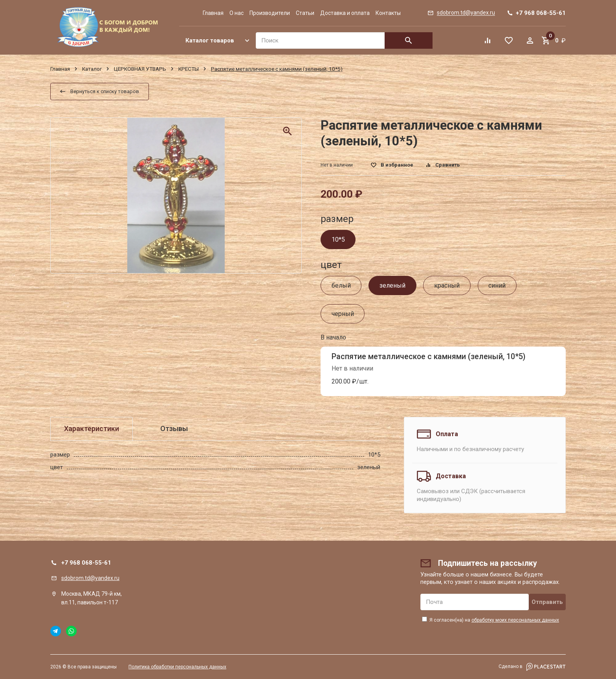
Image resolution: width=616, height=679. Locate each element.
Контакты (388, 13)
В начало (333, 337)
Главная (213, 13)
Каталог (92, 69)
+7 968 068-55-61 (86, 563)
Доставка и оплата (345, 13)
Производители (270, 13)
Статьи (305, 13)
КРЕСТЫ (189, 69)
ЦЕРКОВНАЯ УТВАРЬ (140, 69)
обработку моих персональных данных (515, 620)
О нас (236, 13)
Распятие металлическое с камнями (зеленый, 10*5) (429, 357)
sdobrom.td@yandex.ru (90, 578)
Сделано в (532, 667)
